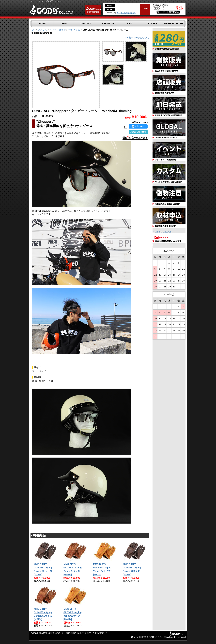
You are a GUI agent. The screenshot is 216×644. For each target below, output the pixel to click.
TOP (33, 30)
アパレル (42, 30)
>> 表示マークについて (137, 38)
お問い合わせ (100, 633)
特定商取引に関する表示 (78, 633)
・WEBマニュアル (162, 232)
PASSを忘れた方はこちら (126, 13)
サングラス (74, 30)
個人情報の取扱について (51, 633)
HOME (33, 633)
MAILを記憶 (110, 13)
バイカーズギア (58, 30)
